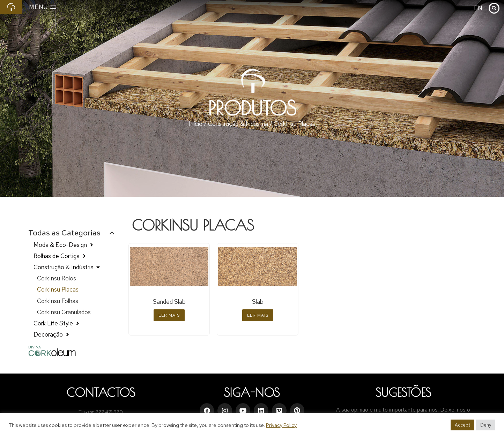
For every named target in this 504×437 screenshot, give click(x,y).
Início (196, 124)
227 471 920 (109, 412)
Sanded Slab (169, 302)
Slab (258, 302)
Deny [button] (486, 425)
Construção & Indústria (238, 124)
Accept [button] (462, 425)
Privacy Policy (281, 425)
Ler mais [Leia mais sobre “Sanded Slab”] (169, 315)
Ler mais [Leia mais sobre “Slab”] (258, 315)
